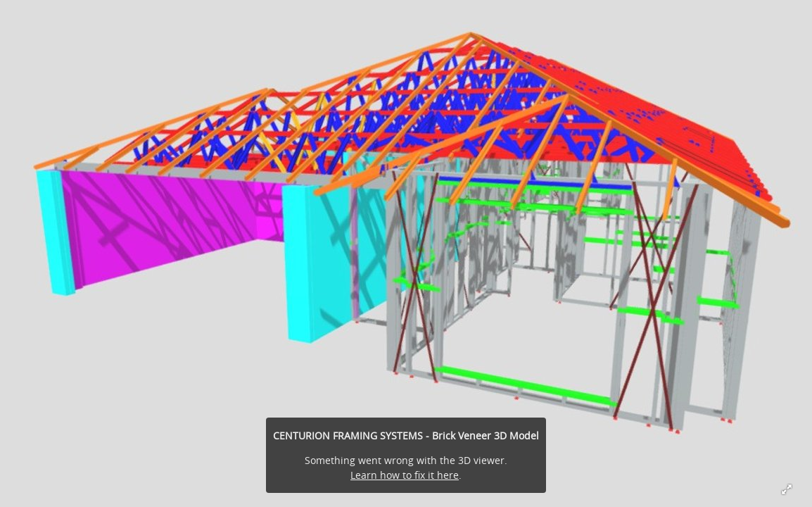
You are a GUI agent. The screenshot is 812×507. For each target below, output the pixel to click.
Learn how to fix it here (405, 475)
